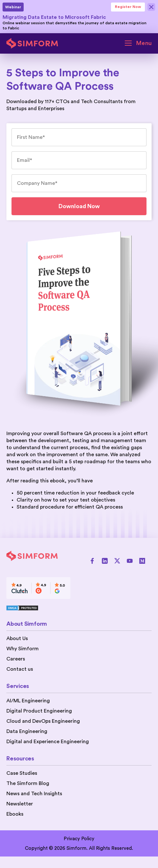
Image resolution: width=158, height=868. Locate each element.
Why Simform (23, 649)
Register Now (128, 7)
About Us (17, 638)
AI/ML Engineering (28, 701)
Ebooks (15, 814)
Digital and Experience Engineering (48, 742)
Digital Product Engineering (39, 711)
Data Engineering (27, 731)
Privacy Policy (79, 839)
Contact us (20, 669)
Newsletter (20, 804)
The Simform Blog (28, 783)
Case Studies (22, 773)
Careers (16, 659)
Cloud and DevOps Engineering (43, 721)
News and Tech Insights (34, 794)
